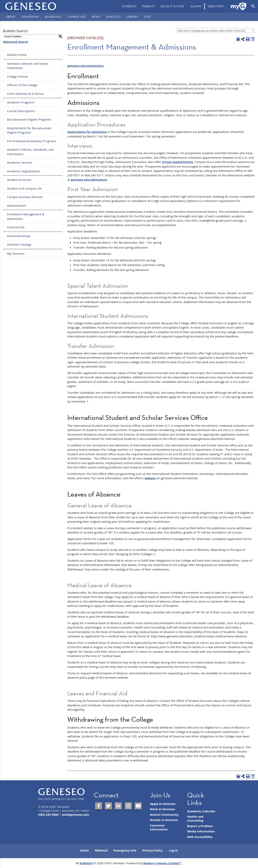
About (11, 17)
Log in (174, 850)
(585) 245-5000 (48, 815)
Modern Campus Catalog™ (162, 863)
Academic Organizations (24, 171)
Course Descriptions (21, 111)
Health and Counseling (195, 818)
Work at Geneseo (162, 809)
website (150, 478)
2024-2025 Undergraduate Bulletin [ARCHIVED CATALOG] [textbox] (211, 31)
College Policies (18, 76)
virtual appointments (178, 162)
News (96, 17)
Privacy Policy (152, 850)
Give (147, 17)
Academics (53, 17)
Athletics (113, 17)
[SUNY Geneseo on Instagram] (128, 806)
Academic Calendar (201, 811)
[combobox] (215, 30)
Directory (216, 6)
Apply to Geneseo (163, 804)
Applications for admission (87, 132)
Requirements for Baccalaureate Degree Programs (29, 130)
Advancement (17, 205)
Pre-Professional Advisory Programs (32, 141)
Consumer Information (159, 827)
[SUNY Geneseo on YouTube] (138, 806)
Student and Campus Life (24, 188)
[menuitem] (129, 6)
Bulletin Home (17, 55)
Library (132, 17)
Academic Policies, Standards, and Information (30, 152)
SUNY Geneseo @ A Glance (25, 94)
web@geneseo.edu (75, 815)
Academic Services (20, 162)
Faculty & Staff (172, 6)
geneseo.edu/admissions (85, 66)
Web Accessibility (200, 837)
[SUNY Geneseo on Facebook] (99, 806)
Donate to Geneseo (164, 820)
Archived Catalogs (19, 244)
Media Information (201, 831)
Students (129, 6)
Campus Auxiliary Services (25, 197)
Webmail (101, 850)
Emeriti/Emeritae (19, 236)
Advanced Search (16, 42)
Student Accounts (19, 180)
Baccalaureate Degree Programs (29, 119)
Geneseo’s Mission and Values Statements (28, 66)
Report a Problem (200, 826)
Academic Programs (21, 102)
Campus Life (77, 17)
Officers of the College (22, 85)
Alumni (196, 6)
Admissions (30, 17)
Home (84, 850)
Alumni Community (164, 815)
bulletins (86, 863)
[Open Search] (253, 6)
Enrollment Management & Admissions (26, 216)
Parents (148, 6)
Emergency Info (125, 850)
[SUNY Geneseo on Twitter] (108, 806)
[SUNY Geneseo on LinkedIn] (118, 806)
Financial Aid (16, 227)
